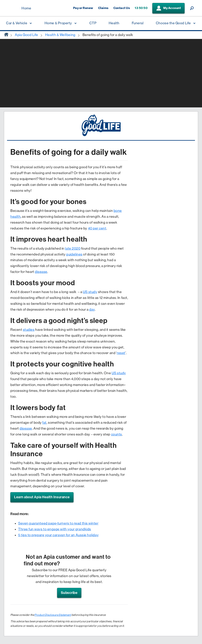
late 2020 (73, 248)
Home (26, 8)
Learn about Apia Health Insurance (42, 497)
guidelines (74, 254)
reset (121, 353)
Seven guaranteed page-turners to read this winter (58, 523)
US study (90, 292)
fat (44, 423)
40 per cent (97, 228)
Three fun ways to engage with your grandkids (55, 529)
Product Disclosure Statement (53, 615)
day (92, 309)
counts (117, 434)
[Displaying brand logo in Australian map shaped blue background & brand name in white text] (12, 8)
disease (41, 272)
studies (29, 330)
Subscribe (69, 593)
